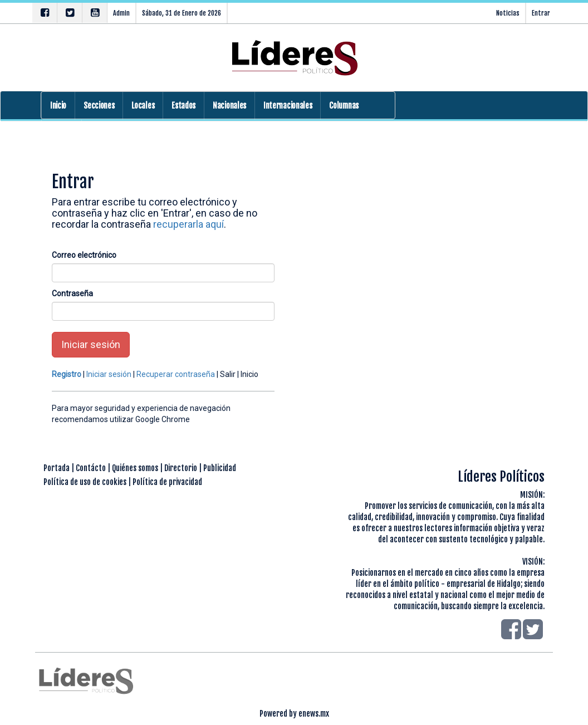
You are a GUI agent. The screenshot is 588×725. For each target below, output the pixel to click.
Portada (57, 468)
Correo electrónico (84, 255)
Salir (228, 374)
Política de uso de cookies (85, 482)
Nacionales (229, 106)
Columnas (344, 106)
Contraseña (72, 293)
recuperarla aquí (188, 224)
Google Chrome (163, 419)
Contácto (91, 468)
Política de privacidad (167, 482)
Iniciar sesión (91, 344)
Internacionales (288, 106)
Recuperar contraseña (176, 374)
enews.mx (314, 714)
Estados (183, 106)
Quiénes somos (135, 468)
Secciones (99, 106)
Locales (143, 106)
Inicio (58, 106)
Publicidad (220, 468)
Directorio (181, 468)
